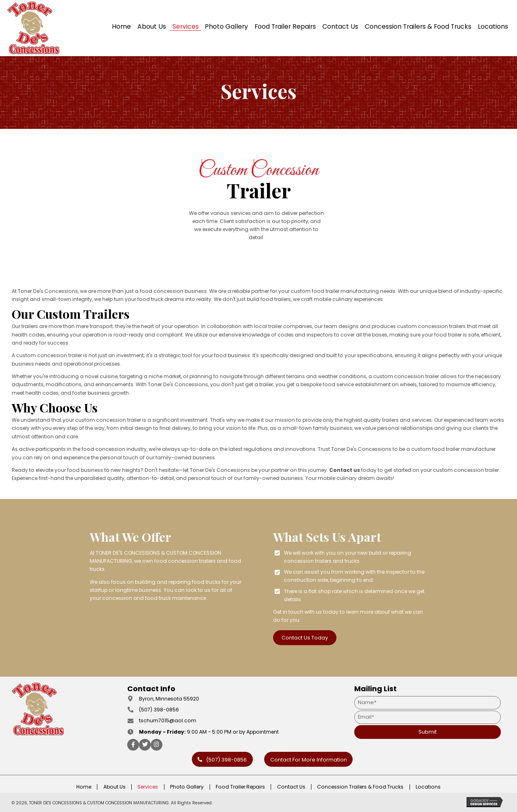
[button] (305, 638)
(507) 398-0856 (159, 710)
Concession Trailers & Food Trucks (360, 787)
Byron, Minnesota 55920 (169, 699)
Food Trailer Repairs (240, 787)
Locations (428, 787)
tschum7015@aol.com (168, 720)
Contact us (345, 470)
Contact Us (291, 787)
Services (148, 787)
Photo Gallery (187, 787)
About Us (115, 787)
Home (84, 787)
